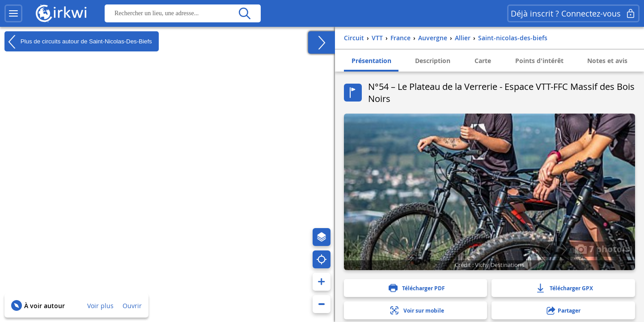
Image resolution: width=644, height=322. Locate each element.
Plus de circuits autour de (78, 42)
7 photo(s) (604, 249)
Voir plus (100, 306)
